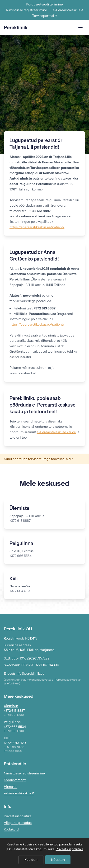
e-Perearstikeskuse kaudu (56, 432)
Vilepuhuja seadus (18, 823)
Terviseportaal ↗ (45, 16)
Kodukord (11, 829)
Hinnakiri (11, 787)
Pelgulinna (12, 722)
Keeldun (31, 860)
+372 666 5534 (15, 727)
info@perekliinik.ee (30, 674)
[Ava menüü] (80, 28)
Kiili (7, 738)
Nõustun (58, 860)
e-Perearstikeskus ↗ (68, 10)
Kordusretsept (15, 780)
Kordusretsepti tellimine (45, 4)
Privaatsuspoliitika (18, 816)
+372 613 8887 (14, 711)
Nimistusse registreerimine (26, 10)
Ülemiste (11, 706)
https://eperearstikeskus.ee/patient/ (37, 227)
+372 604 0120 (15, 743)
